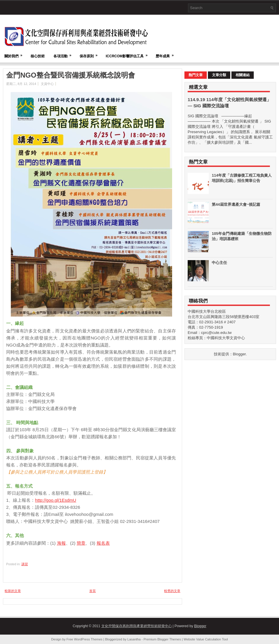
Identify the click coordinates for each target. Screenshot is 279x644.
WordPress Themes (88, 639)
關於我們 (15, 53)
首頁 (93, 591)
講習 (25, 564)
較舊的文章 (172, 591)
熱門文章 (196, 75)
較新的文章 (13, 591)
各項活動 (64, 53)
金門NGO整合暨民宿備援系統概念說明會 (71, 75)
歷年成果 (167, 53)
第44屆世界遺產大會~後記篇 (236, 204)
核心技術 (38, 56)
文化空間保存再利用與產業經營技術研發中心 (137, 626)
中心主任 (219, 263)
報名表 (103, 543)
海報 (61, 543)
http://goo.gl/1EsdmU (56, 500)
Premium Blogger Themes (162, 639)
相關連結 (243, 75)
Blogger (239, 354)
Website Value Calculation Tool (206, 639)
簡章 (81, 543)
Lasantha (134, 639)
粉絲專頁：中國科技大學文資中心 (216, 338)
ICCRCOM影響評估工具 (128, 53)
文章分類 (219, 75)
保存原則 (90, 53)
